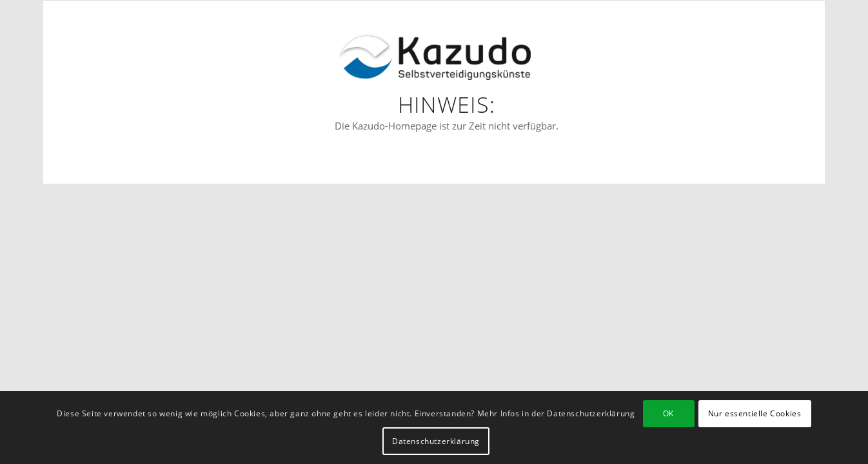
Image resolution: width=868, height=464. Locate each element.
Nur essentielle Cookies (755, 413)
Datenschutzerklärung (436, 441)
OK (668, 413)
